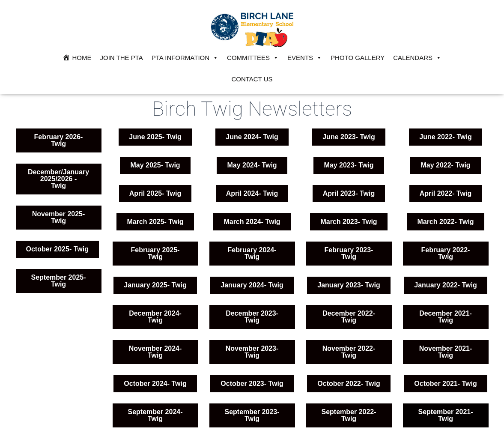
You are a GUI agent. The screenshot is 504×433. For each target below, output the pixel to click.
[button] (155, 285)
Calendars (417, 58)
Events (305, 58)
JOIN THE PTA (122, 58)
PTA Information (185, 58)
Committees (253, 58)
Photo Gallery (358, 58)
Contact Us (252, 79)
